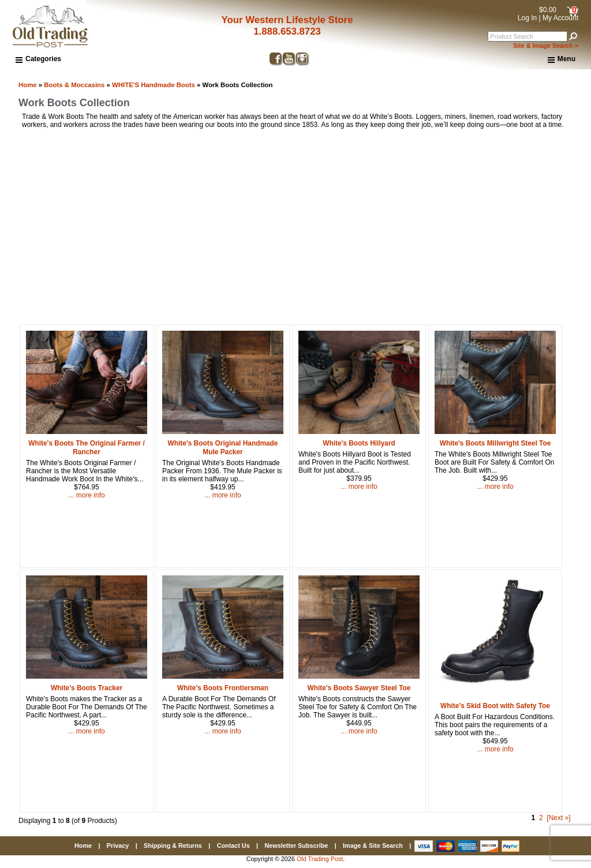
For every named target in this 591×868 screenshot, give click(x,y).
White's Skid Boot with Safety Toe (495, 706)
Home (28, 85)
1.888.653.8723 (287, 31)
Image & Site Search (373, 845)
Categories (38, 59)
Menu (562, 59)
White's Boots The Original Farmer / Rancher (86, 448)
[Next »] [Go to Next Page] (558, 818)
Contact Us (233, 845)
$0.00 (548, 10)
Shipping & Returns (173, 845)
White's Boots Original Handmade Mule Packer (223, 448)
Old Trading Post (320, 859)
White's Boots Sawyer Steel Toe (359, 688)
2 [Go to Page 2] (541, 818)
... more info (86, 495)
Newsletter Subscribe (296, 845)
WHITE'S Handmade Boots (154, 85)
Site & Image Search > (546, 46)
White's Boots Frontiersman (223, 688)
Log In (527, 18)
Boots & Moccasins (74, 85)
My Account (560, 18)
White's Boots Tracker (87, 688)
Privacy (118, 845)
